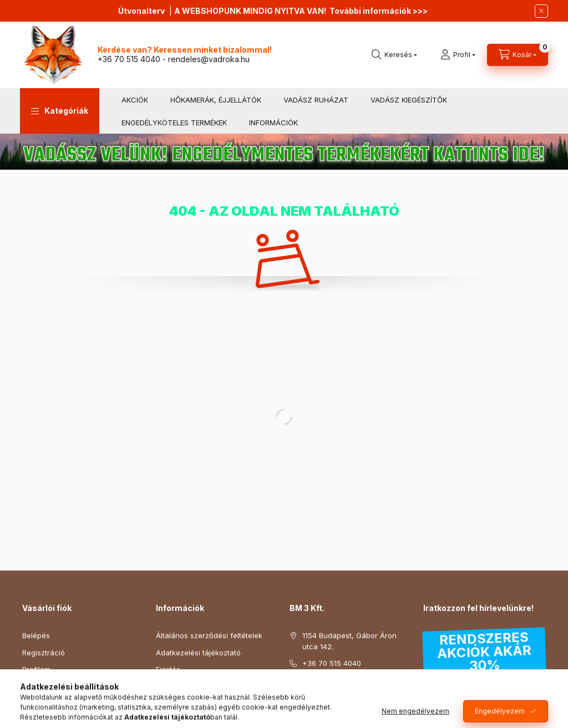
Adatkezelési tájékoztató (198, 653)
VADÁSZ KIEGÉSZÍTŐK (409, 100)
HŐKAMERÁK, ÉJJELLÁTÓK (216, 100)
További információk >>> (379, 11)
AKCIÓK (135, 100)
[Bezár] (541, 11)
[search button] (394, 55)
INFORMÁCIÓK (273, 123)
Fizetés (168, 669)
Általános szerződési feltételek (209, 635)
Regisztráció (44, 653)
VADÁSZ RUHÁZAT (316, 100)
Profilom (36, 669)
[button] (60, 111)
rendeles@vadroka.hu (209, 59)
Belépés (36, 635)
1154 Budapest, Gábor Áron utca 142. (349, 641)
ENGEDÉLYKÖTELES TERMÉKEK (174, 123)
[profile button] (458, 55)
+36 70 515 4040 (129, 59)
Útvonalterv (141, 11)
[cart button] (518, 55)
